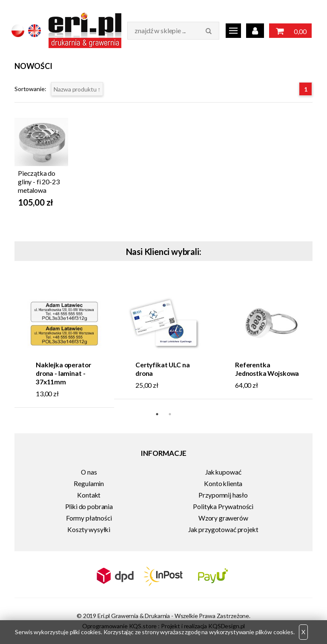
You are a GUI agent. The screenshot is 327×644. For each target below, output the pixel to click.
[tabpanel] (64, 343)
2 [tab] (170, 414)
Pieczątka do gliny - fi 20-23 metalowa (39, 182)
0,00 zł (290, 32)
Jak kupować (223, 472)
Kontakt (89, 495)
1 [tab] (157, 414)
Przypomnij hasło (223, 495)
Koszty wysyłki (89, 530)
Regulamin (89, 484)
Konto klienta (223, 484)
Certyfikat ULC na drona (162, 369)
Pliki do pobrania (89, 507)
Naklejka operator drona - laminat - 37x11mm (63, 373)
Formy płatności (89, 518)
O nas (89, 472)
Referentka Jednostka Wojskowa (267, 369)
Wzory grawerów (223, 518)
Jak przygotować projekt (223, 530)
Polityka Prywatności (223, 507)
